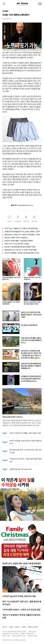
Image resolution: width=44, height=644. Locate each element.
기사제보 (11, 627)
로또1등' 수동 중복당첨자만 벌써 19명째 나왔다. (20, 247)
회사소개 (5, 627)
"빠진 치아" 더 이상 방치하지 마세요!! (17, 244)
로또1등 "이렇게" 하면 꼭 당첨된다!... (17, 238)
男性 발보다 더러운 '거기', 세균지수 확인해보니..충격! (22, 235)
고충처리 (24, 627)
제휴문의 (17, 627)
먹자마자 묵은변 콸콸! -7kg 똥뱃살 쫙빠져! (19, 241)
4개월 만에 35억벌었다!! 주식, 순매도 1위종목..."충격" (22, 232)
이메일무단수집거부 (33, 627)
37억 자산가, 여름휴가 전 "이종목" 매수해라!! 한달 (21, 229)
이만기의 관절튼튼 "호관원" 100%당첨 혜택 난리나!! (22, 253)
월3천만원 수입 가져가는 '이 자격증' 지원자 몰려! (21, 250)
